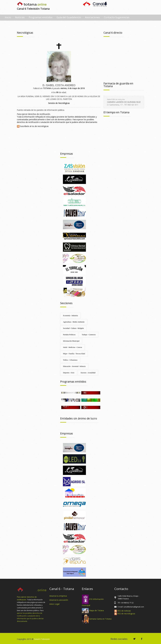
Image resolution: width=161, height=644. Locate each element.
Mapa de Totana (96, 610)
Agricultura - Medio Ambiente (74, 322)
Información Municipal (71, 341)
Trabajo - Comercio (89, 335)
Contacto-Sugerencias (117, 17)
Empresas (67, 154)
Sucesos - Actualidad (88, 373)
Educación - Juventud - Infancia (74, 366)
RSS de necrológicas (125, 614)
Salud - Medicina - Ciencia (73, 347)
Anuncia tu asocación (59, 600)
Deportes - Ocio (69, 373)
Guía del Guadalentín (69, 17)
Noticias (20, 17)
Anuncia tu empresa (58, 596)
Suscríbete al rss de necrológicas (33, 126)
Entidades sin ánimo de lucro (79, 418)
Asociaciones (92, 17)
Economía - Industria (70, 316)
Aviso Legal (54, 604)
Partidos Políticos (69, 335)
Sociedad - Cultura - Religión (73, 328)
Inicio (8, 17)
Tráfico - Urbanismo (70, 360)
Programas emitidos (41, 17)
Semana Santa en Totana (100, 619)
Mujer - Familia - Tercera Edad (74, 354)
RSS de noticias (123, 611)
